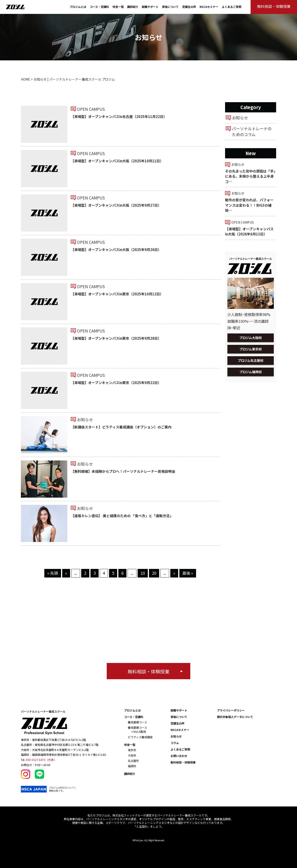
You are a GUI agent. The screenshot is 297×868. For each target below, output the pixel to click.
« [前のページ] (66, 573)
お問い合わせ (179, 756)
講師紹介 (133, 7)
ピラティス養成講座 (140, 737)
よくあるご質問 (232, 7)
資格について (170, 7)
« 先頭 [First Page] (53, 573)
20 (154, 573)
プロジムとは (78, 7)
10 (143, 573)
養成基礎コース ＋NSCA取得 (137, 729)
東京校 (132, 750)
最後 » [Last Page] (188, 573)
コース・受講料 (99, 7)
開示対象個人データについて (235, 717)
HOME (26, 79)
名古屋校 (133, 761)
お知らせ (240, 118)
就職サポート (150, 7)
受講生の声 (189, 7)
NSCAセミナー (209, 7)
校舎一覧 (118, 7)
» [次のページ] (174, 573)
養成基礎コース (137, 722)
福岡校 (132, 766)
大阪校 (132, 755)
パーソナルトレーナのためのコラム (252, 132)
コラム (175, 743)
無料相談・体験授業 (183, 762)
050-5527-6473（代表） (41, 760)
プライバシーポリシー (231, 710)
